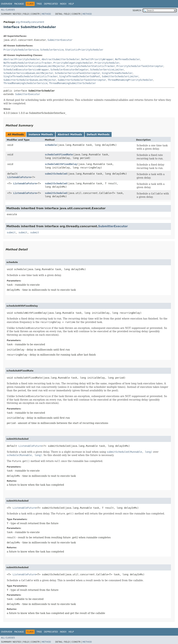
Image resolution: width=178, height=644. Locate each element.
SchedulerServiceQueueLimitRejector (28, 73)
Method (46, 14)
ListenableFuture (19, 177)
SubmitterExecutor (60, 40)
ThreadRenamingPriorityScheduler (130, 80)
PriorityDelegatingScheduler (73, 63)
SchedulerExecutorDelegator (69, 70)
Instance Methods (41, 134)
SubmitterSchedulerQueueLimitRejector (30, 80)
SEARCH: (137, 10)
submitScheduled (56, 174)
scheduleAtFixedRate (59, 155)
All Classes (8, 10)
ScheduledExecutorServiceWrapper (26, 70)
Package (19, 4)
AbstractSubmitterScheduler (61, 59)
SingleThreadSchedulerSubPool (80, 76)
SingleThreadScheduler (117, 73)
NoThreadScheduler (128, 59)
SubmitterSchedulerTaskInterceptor (82, 80)
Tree (39, 4)
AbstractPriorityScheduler (22, 59)
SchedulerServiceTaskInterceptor (77, 73)
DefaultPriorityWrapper (97, 59)
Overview (7, 4)
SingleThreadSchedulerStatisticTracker (31, 76)
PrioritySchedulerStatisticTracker (91, 66)
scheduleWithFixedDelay (61, 164)
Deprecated (51, 4)
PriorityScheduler (107, 63)
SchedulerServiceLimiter (107, 70)
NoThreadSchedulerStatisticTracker (28, 63)
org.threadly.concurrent (30, 22)
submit (11, 232)
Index (63, 4)
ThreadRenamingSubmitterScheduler (72, 83)
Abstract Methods (70, 134)
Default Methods (98, 134)
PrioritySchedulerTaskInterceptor (140, 66)
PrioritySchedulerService (21, 50)
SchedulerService (52, 50)
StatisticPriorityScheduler (84, 50)
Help (71, 4)
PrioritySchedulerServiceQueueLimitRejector (34, 66)
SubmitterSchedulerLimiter (120, 76)
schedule (51, 145)
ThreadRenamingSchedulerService (25, 83)
